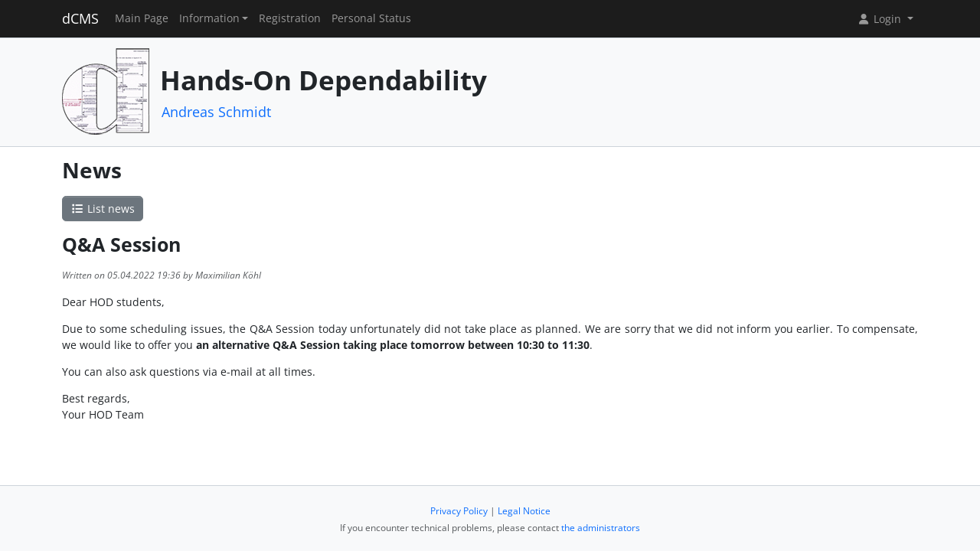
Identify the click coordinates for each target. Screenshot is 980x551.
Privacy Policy (459, 511)
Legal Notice (524, 511)
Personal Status (371, 18)
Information (209, 18)
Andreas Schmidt (216, 112)
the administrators (601, 528)
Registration (290, 18)
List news (103, 209)
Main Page (142, 18)
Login (880, 19)
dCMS (80, 18)
